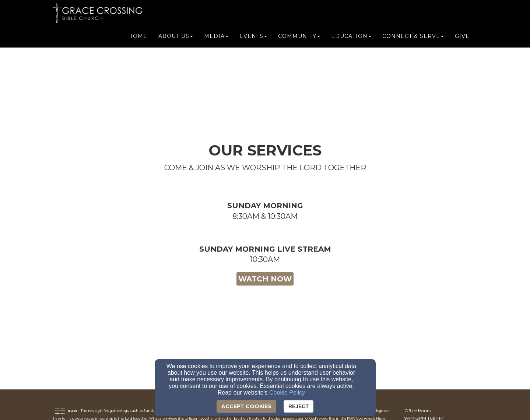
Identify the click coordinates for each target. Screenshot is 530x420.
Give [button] (462, 38)
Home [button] (138, 38)
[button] (265, 222)
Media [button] (216, 38)
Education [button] (351, 38)
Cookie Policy (287, 393)
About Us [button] (176, 38)
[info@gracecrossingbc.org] (432, 342)
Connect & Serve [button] (413, 38)
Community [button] (299, 38)
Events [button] (253, 38)
